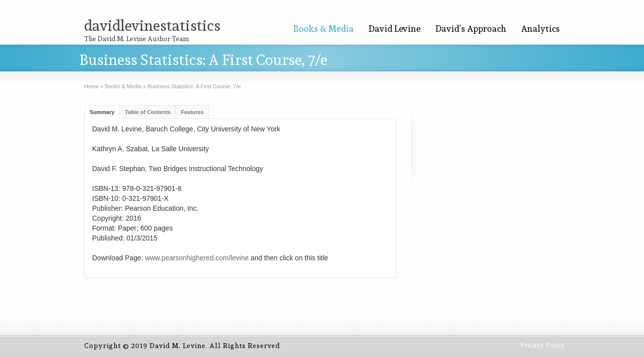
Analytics (540, 29)
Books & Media (323, 29)
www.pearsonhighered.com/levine (197, 258)
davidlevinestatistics (152, 26)
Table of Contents (148, 112)
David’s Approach (471, 29)
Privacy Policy (543, 346)
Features (192, 112)
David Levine (395, 29)
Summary (102, 112)
